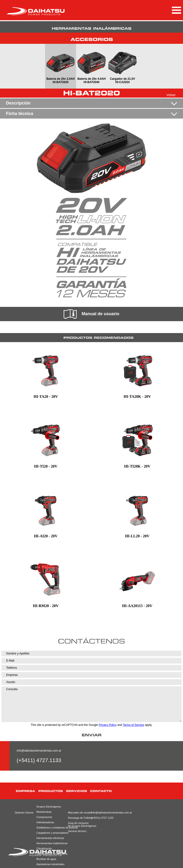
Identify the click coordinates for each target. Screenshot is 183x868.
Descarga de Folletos (78, 818)
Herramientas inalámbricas (51, 843)
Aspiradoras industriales (50, 864)
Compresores (44, 817)
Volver (171, 95)
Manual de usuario (91, 314)
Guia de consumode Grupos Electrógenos (78, 824)
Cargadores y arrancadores (51, 833)
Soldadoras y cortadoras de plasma (51, 828)
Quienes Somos (24, 813)
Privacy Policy (108, 725)
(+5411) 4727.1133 (102, 818)
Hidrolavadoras (45, 822)
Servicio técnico (77, 831)
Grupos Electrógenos (49, 807)
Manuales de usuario (78, 813)
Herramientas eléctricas (50, 838)
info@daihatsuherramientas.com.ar (39, 751)
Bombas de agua (46, 859)
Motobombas (44, 812)
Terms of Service (133, 725)
